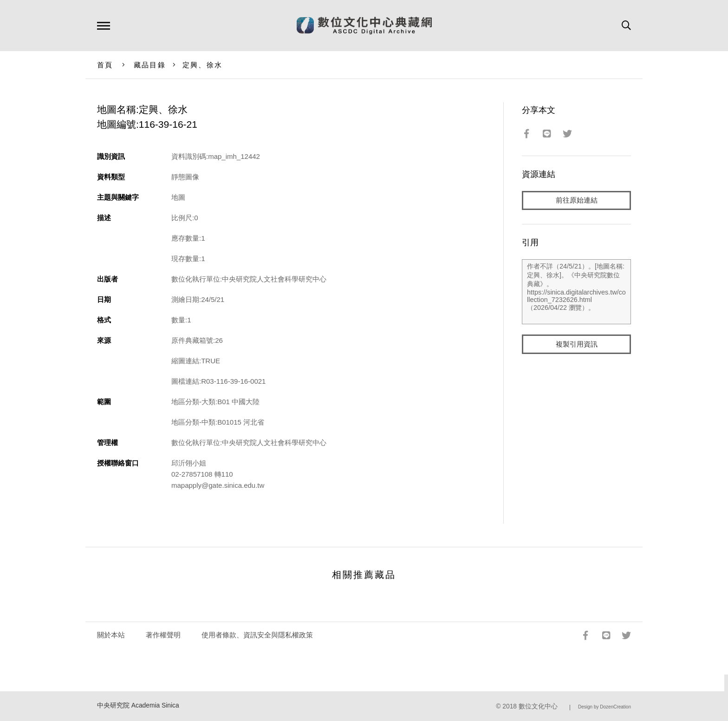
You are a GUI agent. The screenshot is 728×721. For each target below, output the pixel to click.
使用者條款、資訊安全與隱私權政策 (257, 635)
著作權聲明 (163, 635)
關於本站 (111, 635)
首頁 (105, 65)
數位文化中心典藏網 (364, 26)
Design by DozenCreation (604, 707)
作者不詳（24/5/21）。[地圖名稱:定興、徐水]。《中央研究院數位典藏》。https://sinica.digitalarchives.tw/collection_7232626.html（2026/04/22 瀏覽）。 (576, 292)
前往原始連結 (577, 200)
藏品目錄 (150, 65)
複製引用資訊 (577, 344)
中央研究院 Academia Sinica (138, 705)
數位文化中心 (538, 706)
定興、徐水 (202, 65)
